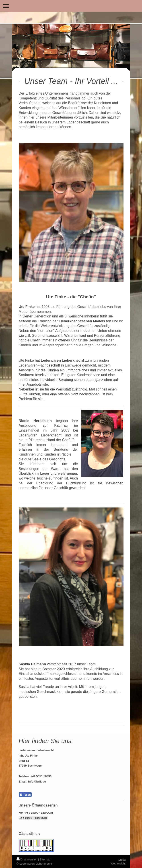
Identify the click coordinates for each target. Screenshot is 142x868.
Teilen (25, 795)
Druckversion (27, 859)
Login (122, 859)
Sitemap (45, 859)
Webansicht (118, 863)
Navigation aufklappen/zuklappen (71, 6)
